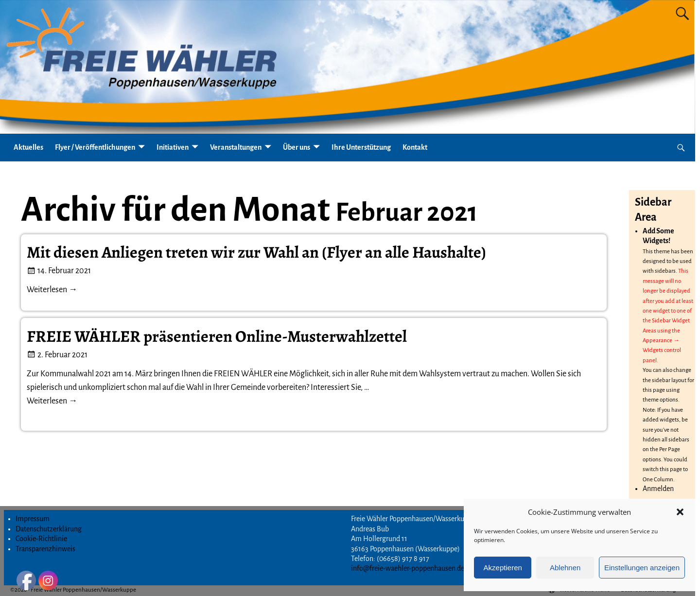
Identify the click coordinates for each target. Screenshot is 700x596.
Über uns (297, 147)
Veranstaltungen (236, 147)
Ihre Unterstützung (361, 147)
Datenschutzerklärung (49, 529)
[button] (680, 512)
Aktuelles (28, 147)
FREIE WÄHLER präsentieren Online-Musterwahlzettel (217, 336)
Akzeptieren (503, 568)
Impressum (33, 519)
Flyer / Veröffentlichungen (95, 147)
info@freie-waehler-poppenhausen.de (408, 568)
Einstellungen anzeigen (642, 568)
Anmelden (658, 489)
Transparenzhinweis (45, 549)
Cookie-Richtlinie (41, 539)
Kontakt (415, 147)
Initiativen (173, 147)
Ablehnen (565, 568)
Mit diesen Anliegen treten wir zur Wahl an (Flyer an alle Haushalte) (256, 252)
